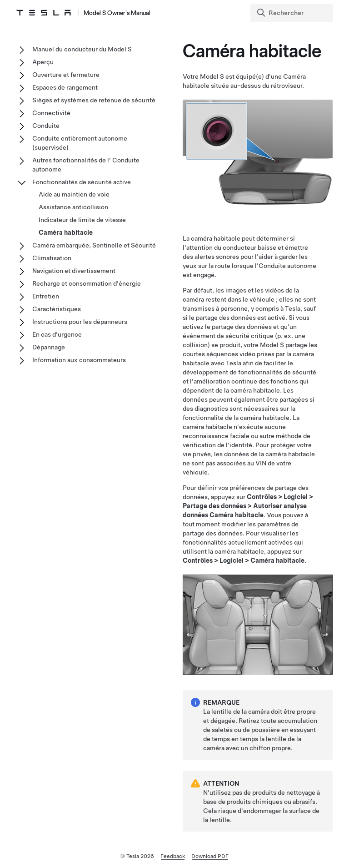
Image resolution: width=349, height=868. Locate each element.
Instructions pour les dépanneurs (80, 322)
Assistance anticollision (73, 207)
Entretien (46, 296)
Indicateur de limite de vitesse (82, 220)
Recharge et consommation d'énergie (87, 283)
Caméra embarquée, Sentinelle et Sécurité (94, 245)
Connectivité (51, 113)
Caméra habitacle (66, 232)
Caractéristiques (57, 309)
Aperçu (43, 62)
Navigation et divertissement (74, 271)
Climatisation (52, 258)
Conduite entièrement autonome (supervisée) (80, 143)
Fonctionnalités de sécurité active (82, 182)
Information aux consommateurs (79, 360)
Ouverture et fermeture (66, 75)
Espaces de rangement (65, 87)
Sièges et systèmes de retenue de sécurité (94, 100)
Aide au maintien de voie (74, 194)
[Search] (293, 13)
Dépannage (49, 347)
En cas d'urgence (57, 334)
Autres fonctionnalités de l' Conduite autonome (86, 165)
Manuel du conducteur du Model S (82, 49)
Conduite (46, 126)
